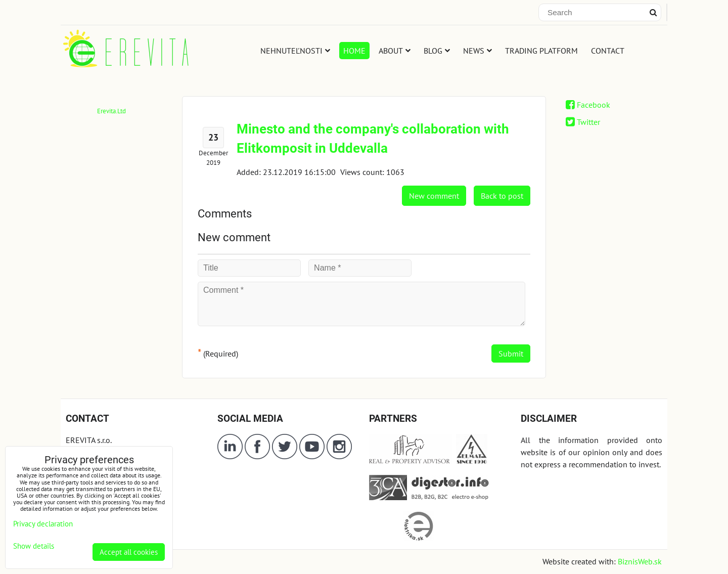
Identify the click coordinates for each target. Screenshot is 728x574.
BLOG (437, 51)
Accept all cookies (129, 552)
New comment (434, 196)
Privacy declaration (43, 524)
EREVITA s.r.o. (89, 440)
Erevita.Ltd (111, 111)
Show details (34, 546)
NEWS (477, 51)
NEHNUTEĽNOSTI (295, 51)
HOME (354, 51)
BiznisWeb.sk (640, 561)
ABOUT (395, 51)
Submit (511, 354)
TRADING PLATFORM (541, 51)
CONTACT (608, 51)
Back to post (502, 196)
